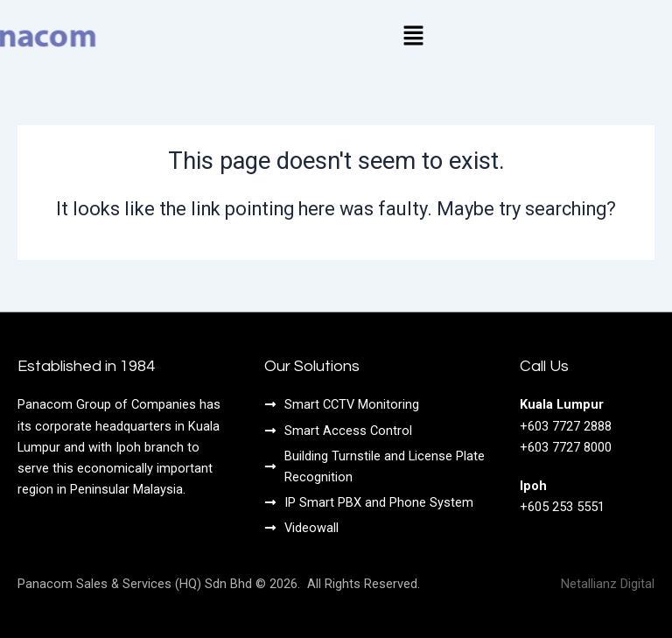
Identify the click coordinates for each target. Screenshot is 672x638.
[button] (413, 37)
